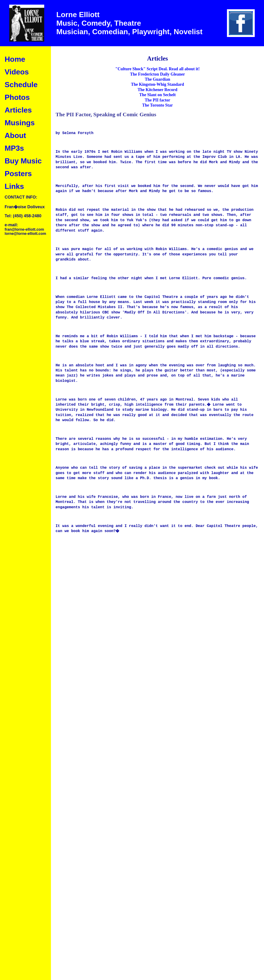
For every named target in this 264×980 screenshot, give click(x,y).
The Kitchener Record (157, 90)
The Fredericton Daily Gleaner (157, 74)
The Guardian (157, 79)
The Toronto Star (158, 105)
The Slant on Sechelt (157, 95)
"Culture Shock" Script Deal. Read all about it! (158, 69)
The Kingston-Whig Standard (157, 84)
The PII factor (157, 100)
